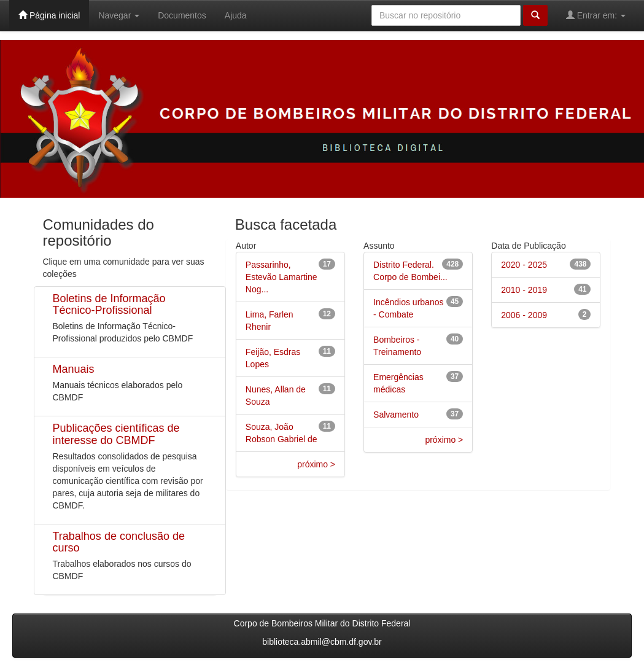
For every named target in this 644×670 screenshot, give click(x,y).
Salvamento (396, 415)
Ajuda (236, 15)
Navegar (119, 15)
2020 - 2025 (524, 265)
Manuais (74, 369)
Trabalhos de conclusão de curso (119, 542)
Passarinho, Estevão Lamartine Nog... (281, 277)
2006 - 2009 (524, 315)
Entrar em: (596, 15)
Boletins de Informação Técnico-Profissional (109, 305)
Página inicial (49, 15)
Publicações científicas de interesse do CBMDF (116, 434)
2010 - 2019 (524, 290)
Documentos (182, 15)
